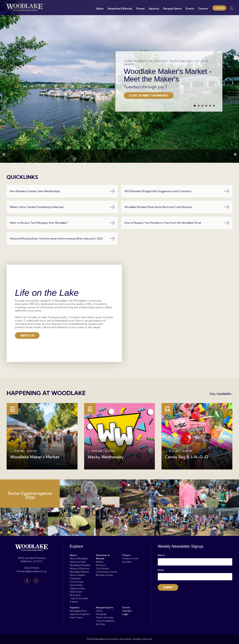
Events (189, 9)
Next (236, 138)
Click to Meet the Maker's (149, 77)
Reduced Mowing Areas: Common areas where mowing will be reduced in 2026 (62, 239)
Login (219, 8)
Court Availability (105, 621)
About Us (27, 335)
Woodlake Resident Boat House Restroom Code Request (177, 207)
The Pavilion (102, 568)
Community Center (107, 572)
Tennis (99, 611)
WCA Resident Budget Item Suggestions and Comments (177, 191)
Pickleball (101, 614)
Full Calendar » (221, 394)
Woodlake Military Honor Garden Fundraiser (79, 575)
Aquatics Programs (80, 614)
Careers (74, 602)
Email (161, 570)
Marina (100, 562)
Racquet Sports (172, 9)
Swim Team (76, 617)
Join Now (127, 562)
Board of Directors (80, 568)
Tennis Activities (105, 617)
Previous (3, 138)
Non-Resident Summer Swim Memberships (62, 191)
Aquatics (153, 9)
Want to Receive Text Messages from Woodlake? (62, 223)
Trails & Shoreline (79, 598)
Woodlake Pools (78, 611)
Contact (202, 9)
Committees (77, 582)
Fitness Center (130, 558)
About (99, 9)
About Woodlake (79, 558)
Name (162, 555)
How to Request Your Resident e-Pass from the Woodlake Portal (177, 223)
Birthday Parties (105, 575)
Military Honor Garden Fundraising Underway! (62, 207)
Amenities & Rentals (119, 9)
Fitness (140, 9)
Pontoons (101, 565)
